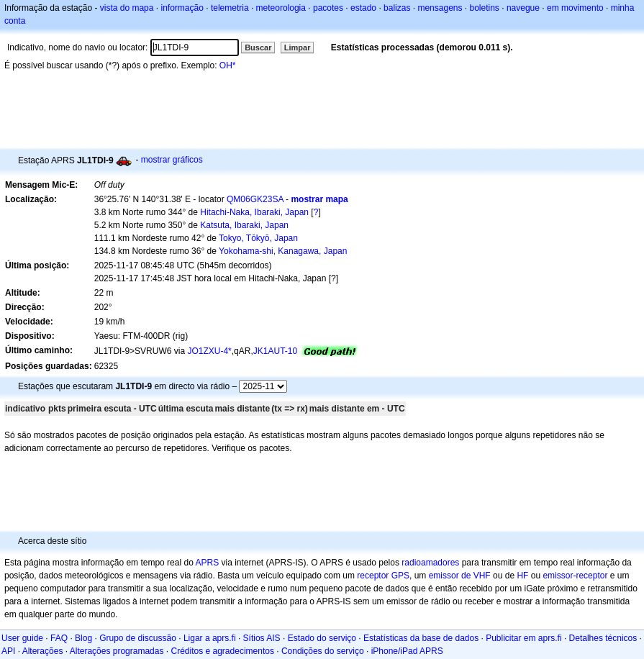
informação (182, 8)
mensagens (440, 8)
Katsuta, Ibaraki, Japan (244, 225)
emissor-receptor (575, 576)
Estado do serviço (322, 638)
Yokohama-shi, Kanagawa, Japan (283, 251)
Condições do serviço (323, 651)
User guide (22, 638)
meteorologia (281, 8)
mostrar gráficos (172, 160)
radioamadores (430, 563)
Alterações (43, 651)
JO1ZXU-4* (209, 351)
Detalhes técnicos (603, 638)
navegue (523, 8)
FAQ (59, 638)
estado (363, 8)
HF (522, 576)
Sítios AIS (262, 638)
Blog (83, 638)
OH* (228, 65)
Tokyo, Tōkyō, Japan (258, 238)
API (8, 651)
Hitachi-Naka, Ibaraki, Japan (254, 212)
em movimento (575, 8)
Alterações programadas (117, 651)
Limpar (298, 47)
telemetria (230, 8)
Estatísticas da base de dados (421, 638)
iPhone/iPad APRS (407, 651)
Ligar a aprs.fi (210, 638)
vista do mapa (127, 8)
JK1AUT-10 (275, 351)
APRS (207, 563)
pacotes (328, 8)
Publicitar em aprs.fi (523, 638)
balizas (397, 8)
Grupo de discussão (138, 638)
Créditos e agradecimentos (222, 651)
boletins (485, 8)
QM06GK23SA (255, 199)
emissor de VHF (460, 576)
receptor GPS (383, 576)
